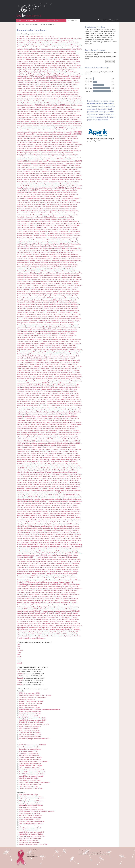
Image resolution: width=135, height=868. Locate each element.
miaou (55, 439)
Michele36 (27, 447)
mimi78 (55, 482)
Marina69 (74, 296)
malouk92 (71, 103)
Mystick (20, 638)
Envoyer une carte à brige (30, 795)
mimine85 (27, 497)
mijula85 (48, 462)
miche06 (54, 443)
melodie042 (58, 414)
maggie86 (38, 74)
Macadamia (54, 45)
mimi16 (54, 474)
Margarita (27, 196)
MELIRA (43, 410)
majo (28, 91)
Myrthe (68, 636)
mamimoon (47, 132)
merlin (19, 426)
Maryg (27, 354)
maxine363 (25, 383)
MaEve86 (48, 64)
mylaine (61, 628)
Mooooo (72, 580)
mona (32, 563)
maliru (41, 99)
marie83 (31, 236)
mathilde (43, 370)
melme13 (36, 414)
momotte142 (77, 561)
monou (51, 576)
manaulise (20, 163)
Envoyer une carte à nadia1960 (35, 832)
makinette (25, 93)
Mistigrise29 (26, 538)
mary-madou (65, 358)
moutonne (31, 601)
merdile (33, 424)
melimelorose (61, 408)
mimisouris (58, 499)
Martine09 (63, 333)
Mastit (74, 364)
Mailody (53, 84)
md (53, 393)
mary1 (32, 346)
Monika (19, 572)
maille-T (42, 84)
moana (50, 549)
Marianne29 (39, 213)
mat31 (31, 366)
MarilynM (28, 296)
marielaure (43, 267)
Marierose (43, 281)
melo (40, 414)
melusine (68, 416)
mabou (47, 45)
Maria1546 (55, 207)
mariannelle (28, 215)
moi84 (42, 553)
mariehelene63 (64, 261)
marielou (38, 271)
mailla (32, 84)
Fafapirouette (22, 762)
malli (66, 99)
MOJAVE (44, 555)
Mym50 (35, 630)
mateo (28, 368)
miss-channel (54, 528)
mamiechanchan (22, 124)
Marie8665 (51, 236)
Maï (61, 82)
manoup (32, 180)
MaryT (58, 362)
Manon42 (59, 171)
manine (19, 169)
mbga (75, 389)
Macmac (43, 49)
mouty (37, 601)
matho (27, 373)
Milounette (75, 470)
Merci (44, 422)
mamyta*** (47, 159)
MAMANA (41, 111)
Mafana (76, 64)
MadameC (72, 51)
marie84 (36, 236)
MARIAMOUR (22, 211)
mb (59, 389)
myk (40, 628)
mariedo (56, 252)
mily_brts (29, 472)
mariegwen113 (48, 259)
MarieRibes (36, 281)
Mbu (26, 391)
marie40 (31, 230)
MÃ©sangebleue (68, 41)
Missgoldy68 (46, 530)
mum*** (33, 609)
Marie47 (60, 230)
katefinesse (21, 799)
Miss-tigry (31, 536)
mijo (34, 462)
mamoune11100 (45, 144)
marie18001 (73, 223)
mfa (67, 435)
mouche (62, 586)
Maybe (43, 387)
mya (25, 626)
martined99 (46, 339)
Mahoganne (48, 82)
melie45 (67, 406)
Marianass (35, 211)
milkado (49, 468)
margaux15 (53, 196)
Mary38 (27, 348)
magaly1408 (41, 72)
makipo (31, 93)
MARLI (40, 321)
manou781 (27, 178)
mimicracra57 (21, 489)
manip (35, 169)
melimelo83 (53, 408)
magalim (63, 70)
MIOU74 (20, 518)
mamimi (27, 132)
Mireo (68, 522)
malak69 (64, 93)
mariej (32, 263)
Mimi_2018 (30, 474)
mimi (76, 472)
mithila (39, 541)
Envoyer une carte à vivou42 (33, 828)
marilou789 (70, 292)
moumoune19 (74, 590)
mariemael (69, 273)
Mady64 (76, 59)
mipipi (40, 518)
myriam (24, 634)
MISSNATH (21, 534)
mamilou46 (64, 130)
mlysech (24, 547)
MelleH (52, 412)
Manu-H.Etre (35, 184)
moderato (20, 551)
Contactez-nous (31, 854)
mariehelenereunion (75, 261)
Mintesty (52, 516)
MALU (50, 105)
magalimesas (70, 70)
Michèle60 (41, 447)
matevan (43, 368)
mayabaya (69, 385)
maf (53, 64)
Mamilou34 (56, 130)
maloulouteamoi (28, 105)
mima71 (50, 472)
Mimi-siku (37, 499)
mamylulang (21, 157)
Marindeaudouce (28, 298)
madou (40, 59)
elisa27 (20, 768)
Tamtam (20, 780)
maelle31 (52, 62)
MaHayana (59, 80)
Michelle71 (63, 449)
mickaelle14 (70, 455)
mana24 (41, 161)
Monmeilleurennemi (23, 576)
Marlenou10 (34, 321)
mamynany (78, 157)
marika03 (75, 288)
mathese (63, 368)
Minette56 (34, 505)
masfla (61, 364)
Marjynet (52, 319)
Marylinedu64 (36, 356)
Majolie (39, 91)
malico (31, 97)
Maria (44, 207)
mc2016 (31, 391)
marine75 (69, 298)
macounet (62, 49)
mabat (71, 43)
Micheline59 (34, 449)
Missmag (61, 532)
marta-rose (66, 329)
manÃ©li (35, 161)
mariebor (20, 244)
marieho (27, 263)
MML (73, 547)
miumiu (75, 541)
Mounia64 (59, 594)
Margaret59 (74, 194)
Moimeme (78, 553)
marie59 (61, 232)
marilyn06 (43, 294)
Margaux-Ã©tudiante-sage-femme (27, 198)
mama (48, 107)
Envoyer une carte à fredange (33, 703)
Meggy (65, 397)
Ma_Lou (47, 39)
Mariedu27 (36, 254)
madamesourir (30, 53)
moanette (55, 549)
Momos (70, 561)
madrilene (66, 59)
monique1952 (68, 572)
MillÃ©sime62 (60, 468)
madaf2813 (27, 51)
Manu (43, 180)
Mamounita (59, 149)
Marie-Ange (58, 240)
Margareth (20, 196)
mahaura (53, 80)
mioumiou (26, 518)
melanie (79, 402)
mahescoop (28, 82)
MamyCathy (60, 153)
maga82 (66, 68)
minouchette (29, 514)
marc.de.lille (73, 190)
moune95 (38, 594)
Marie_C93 (70, 219)
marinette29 (39, 302)
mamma (76, 138)
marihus (71, 286)
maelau (36, 62)
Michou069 (52, 453)
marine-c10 (39, 300)
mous (48, 597)
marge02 (53, 198)
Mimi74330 (43, 482)
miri (23, 524)
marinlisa (74, 302)
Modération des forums (33, 850)
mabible (36, 45)
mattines (79, 375)
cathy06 (20, 764)
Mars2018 (49, 327)
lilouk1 (20, 730)
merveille (20, 429)
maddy (54, 53)
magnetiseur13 (21, 78)
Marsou (19, 329)
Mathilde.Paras (51, 370)
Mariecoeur (62, 250)
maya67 (52, 385)
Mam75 (43, 107)
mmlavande (79, 547)
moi (32, 553)
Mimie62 (62, 489)
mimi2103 (55, 476)
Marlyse (77, 321)
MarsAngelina (62, 327)
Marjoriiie (45, 319)
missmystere (76, 532)
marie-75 (58, 234)
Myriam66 (67, 634)
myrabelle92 (69, 632)
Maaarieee (62, 43)
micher (32, 451)
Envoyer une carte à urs (28, 699)
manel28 (43, 165)
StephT (19, 644)
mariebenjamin (54, 242)
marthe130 (43, 331)
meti (38, 433)
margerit (59, 198)
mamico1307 (48, 120)
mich (61, 441)
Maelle (47, 62)
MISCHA (30, 526)
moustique (66, 599)
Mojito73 (55, 555)
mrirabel (58, 603)
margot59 (46, 200)
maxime (79, 381)
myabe (41, 626)
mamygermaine (54, 155)
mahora (54, 82)
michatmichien (42, 443)
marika (70, 288)
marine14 (57, 298)
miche (49, 443)
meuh (67, 433)
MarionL (52, 308)
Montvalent (21, 580)
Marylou (55, 356)
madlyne (35, 57)
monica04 (25, 570)
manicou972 (62, 167)
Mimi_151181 (21, 474)
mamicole (56, 120)
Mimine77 (76, 495)
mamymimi (29, 157)
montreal (68, 578)
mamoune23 (62, 144)
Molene (19, 557)
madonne (34, 59)
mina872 (65, 503)
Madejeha (20, 55)
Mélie (62, 406)
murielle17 (25, 621)
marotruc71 (42, 325)
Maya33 (41, 385)
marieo (59, 277)
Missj (68, 530)
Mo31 (33, 549)
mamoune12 (54, 144)
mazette (55, 389)
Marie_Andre (62, 219)
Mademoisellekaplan (58, 55)
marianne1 (75, 211)
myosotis (26, 632)
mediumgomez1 (65, 395)
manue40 (26, 182)
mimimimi (35, 495)
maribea (37, 217)
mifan (67, 460)
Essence (20, 749)
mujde (54, 607)
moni (59, 567)
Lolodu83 (20, 651)
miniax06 (75, 505)
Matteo (51, 375)
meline (25, 410)
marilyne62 (76, 294)
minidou (26, 507)
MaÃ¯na (48, 43)
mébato (43, 395)
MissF (40, 530)
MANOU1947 (34, 176)
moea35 (55, 551)
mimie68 (74, 489)
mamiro (56, 136)
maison (43, 86)
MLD (39, 545)
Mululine (27, 609)
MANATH (79, 161)
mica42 (45, 441)
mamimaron (21, 132)
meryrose (51, 429)
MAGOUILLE (53, 78)
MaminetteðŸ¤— (31, 134)
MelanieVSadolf (62, 404)
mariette (76, 283)
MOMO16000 (40, 559)
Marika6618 (33, 290)
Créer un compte (114, 20)
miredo (19, 522)
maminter (35, 136)
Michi (48, 451)
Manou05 (77, 174)
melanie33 (43, 404)
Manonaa (20, 174)
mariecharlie (61, 246)
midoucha (25, 460)
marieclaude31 (35, 250)
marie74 (38, 234)
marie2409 (20, 227)
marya (40, 350)
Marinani (20, 298)
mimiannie (28, 487)
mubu (52, 605)
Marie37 (25, 230)
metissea (55, 433)
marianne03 (68, 211)
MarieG (26, 259)
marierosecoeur (52, 281)
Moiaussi (57, 553)
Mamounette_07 (39, 147)
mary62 (64, 348)
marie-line (26, 269)
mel (27, 399)
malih (35, 97)
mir (55, 518)
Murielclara (45, 619)
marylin (55, 354)
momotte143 (21, 563)
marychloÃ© (31, 352)
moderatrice (27, 551)
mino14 (77, 509)
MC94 (46, 391)
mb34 (62, 389)
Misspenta (43, 534)
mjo (48, 543)
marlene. (20, 321)
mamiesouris (45, 128)
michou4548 (68, 453)
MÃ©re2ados (51, 41)
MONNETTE (34, 576)
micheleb (48, 447)
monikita (32, 572)
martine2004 (29, 335)
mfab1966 (72, 435)
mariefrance (38, 256)
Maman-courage (50, 111)
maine (75, 84)
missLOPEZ (43, 532)
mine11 (23, 505)
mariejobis (28, 265)
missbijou (27, 528)
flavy (19, 751)
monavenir (49, 565)
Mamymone (45, 157)
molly (40, 557)
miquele (45, 518)
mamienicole (37, 128)
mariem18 (62, 273)
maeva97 (42, 64)
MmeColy (59, 547)
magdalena (56, 72)
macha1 (70, 47)
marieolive (20, 279)
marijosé (48, 288)
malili (72, 97)
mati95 (45, 373)
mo (30, 549)
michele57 (34, 447)
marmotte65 (40, 323)
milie (73, 466)
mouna (66, 592)
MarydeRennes (49, 352)
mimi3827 (44, 478)
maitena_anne (21, 88)
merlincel (25, 426)
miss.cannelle (71, 526)
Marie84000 (43, 236)
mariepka (65, 279)
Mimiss (64, 499)
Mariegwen (39, 259)
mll (53, 545)
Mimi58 (25, 480)
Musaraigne (41, 623)
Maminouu (29, 136)
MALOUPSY (38, 105)
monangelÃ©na (33, 565)
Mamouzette (43, 151)
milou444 (51, 470)
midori (78, 458)
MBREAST (21, 391)
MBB (66, 389)
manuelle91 (27, 184)
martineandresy (22, 339)
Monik (64, 570)
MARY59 (52, 348)
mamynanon (70, 157)
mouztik (48, 601)
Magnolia (36, 78)
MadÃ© (79, 49)
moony (67, 580)
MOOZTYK (26, 582)
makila (19, 93)
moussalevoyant (22, 599)
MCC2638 (60, 391)
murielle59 (39, 621)
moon (38, 580)
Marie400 (37, 230)
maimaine (59, 84)
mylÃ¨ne (49, 628)
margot (19, 200)
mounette (44, 594)
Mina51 (59, 503)
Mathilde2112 (68, 370)
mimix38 (20, 501)
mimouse (20, 503)
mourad (29, 597)
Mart (38, 329)
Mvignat (71, 623)
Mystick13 (26, 638)
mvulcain (77, 623)
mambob (79, 115)
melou (45, 416)
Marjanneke (21, 317)
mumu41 (52, 611)
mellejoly (58, 412)
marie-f (24, 256)
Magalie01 (41, 70)
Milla (53, 468)
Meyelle (23, 435)
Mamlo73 (57, 138)
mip (31, 518)
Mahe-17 (75, 80)
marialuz (61, 209)
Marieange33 (67, 240)
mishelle (50, 526)
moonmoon (55, 580)
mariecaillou (77, 244)
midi (65, 458)
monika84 (25, 572)
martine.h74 (47, 333)
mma (28, 547)
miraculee (58, 520)
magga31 (27, 74)
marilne (59, 290)
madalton (40, 51)
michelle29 (56, 449)
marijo (37, 288)
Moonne (62, 580)
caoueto (20, 732)
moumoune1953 (22, 592)
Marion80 (53, 306)
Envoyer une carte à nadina (32, 820)
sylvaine (20, 757)
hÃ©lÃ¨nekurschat (24, 811)
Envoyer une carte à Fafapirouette (37, 762)
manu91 (62, 180)
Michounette (21, 455)
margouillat (56, 203)
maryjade (38, 354)
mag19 (50, 66)
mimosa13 (57, 501)
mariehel (33, 261)
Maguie (26, 80)
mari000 (31, 207)
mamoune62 (78, 144)
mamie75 (47, 122)
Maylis (77, 387)
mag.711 (33, 66)
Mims (25, 503)
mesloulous (45, 431)
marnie (28, 325)
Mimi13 (49, 474)
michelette (20, 449)
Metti (59, 433)
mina (29, 503)
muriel (75, 617)
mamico (41, 120)
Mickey (19, 458)
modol (39, 551)
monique (52, 572)
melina (68, 408)
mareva (62, 194)
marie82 (25, 236)
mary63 (69, 348)
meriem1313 (66, 424)
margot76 (58, 200)
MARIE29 (40, 227)
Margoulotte (64, 203)
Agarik (91, 141)
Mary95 (35, 350)
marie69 (25, 234)
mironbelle (45, 524)
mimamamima (57, 472)
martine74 (27, 337)
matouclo (77, 373)
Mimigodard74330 (49, 491)
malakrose (70, 93)
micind (49, 455)
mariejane (37, 263)
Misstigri (25, 536)
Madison (20, 57)
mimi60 (36, 480)
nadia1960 (21, 832)
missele (35, 530)
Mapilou (26, 188)
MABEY (31, 45)
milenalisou (33, 466)
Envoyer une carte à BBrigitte (34, 801)
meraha (27, 422)
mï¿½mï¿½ (26, 439)
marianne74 (21, 215)
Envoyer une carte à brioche (32, 803)
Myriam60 (60, 634)
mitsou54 (63, 541)
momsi (27, 563)
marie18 (66, 223)
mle (42, 545)
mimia (78, 485)
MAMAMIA (57, 109)
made (68, 53)
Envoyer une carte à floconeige (35, 722)
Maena (78, 62)
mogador (20, 553)
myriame (43, 636)
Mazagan (43, 389)
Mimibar (35, 487)
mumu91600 (21, 615)
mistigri (19, 538)
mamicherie (27, 120)
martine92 (70, 337)
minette (28, 505)
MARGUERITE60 (47, 205)
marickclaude (62, 217)
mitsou (52, 541)
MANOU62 (72, 176)
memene (51, 418)
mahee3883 (21, 82)
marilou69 (63, 292)
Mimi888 (30, 485)
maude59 (68, 377)
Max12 (50, 381)
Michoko (34, 453)
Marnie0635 (34, 325)
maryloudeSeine (43, 358)
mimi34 (25, 478)
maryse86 (70, 360)
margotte (73, 200)
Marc (67, 190)
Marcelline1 (66, 192)
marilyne (69, 294)
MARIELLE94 (56, 269)
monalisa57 (68, 563)
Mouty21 (42, 601)
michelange (47, 445)
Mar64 (32, 190)
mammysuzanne (39, 140)
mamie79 (54, 122)
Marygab (32, 354)
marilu (24, 294)
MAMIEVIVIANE (62, 128)
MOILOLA (71, 553)
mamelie (44, 118)
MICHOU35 (60, 453)
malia (71, 95)
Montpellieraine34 (49, 578)
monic (77, 567)
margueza (20, 207)
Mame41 (31, 118)
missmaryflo (68, 532)
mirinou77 (33, 524)
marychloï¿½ (40, 352)
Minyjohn (63, 516)
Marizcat (65, 315)
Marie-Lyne (34, 273)
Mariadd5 (36, 209)
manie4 (73, 167)
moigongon (64, 553)
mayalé (24, 387)
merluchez (54, 426)
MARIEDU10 (21, 254)
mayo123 (25, 389)
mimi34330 (31, 478)
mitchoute (33, 541)
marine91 (26, 300)
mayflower (62, 387)
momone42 (64, 561)
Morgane (61, 582)
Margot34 (39, 200)
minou (51, 511)
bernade (20, 838)
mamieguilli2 (21, 126)
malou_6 (73, 101)
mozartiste (73, 601)
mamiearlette (61, 122)
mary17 (42, 346)
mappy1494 (52, 188)
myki (44, 628)
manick (28, 167)
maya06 (68, 383)
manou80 (34, 178)
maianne (77, 82)
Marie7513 (64, 234)
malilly (26, 99)
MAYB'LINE (50, 387)
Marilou (74, 290)
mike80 (33, 464)
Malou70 (53, 103)
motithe (19, 586)
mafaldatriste (69, 64)
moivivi (38, 555)
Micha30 (28, 443)
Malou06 (20, 103)
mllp (81, 545)
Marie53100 (38, 232)
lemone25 (21, 776)
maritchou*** (55, 312)
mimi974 (73, 485)
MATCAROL (72, 366)
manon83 (78, 171)
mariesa (70, 281)
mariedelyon (36, 252)
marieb (19, 242)
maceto (60, 47)
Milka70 (43, 468)
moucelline (44, 586)
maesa (19, 64)
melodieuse (27, 416)
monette (37, 567)
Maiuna (49, 88)
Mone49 (31, 567)
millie (80, 468)
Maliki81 (62, 97)
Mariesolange (21, 283)
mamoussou (29, 151)
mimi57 (19, 480)
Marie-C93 (59, 244)
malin (30, 99)
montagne (57, 576)
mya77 (36, 626)
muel (72, 605)
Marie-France (46, 256)
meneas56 (42, 420)
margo (71, 198)
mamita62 (67, 136)
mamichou (35, 120)
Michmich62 (26, 453)
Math (47, 368)
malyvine (28, 107)
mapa (35, 186)
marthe (37, 331)
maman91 (33, 111)
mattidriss (63, 375)
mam (33, 107)
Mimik (30, 493)
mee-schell (25, 397)
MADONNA (27, 59)
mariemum (71, 275)
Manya (72, 184)
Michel (35, 445)
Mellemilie (70, 412)
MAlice (19, 97)
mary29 (65, 346)
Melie (58, 406)
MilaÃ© (75, 464)
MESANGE (66, 429)
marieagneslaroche (23, 240)
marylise (44, 356)
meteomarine (32, 433)
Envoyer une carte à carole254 (34, 824)
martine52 (73, 335)
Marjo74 (58, 317)
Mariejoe (35, 265)
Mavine (78, 379)
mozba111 (20, 603)
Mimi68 (19, 482)
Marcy (32, 194)
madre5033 (52, 59)
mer (73, 420)
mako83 (40, 93)
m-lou (19, 547)
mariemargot (21, 275)
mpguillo (40, 603)
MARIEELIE (58, 254)
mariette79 (27, 286)
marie (38, 219)
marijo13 (42, 288)
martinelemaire (76, 339)
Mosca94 (59, 584)
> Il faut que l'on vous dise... (48, 24)
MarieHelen (39, 261)
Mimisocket (44, 499)
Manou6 (65, 176)
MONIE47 (58, 570)
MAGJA (31, 76)
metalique (24, 433)
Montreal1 (74, 578)
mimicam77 (48, 487)
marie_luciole (39, 221)
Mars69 (55, 327)
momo (28, 559)
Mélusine (74, 416)
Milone (35, 470)
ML (65, 543)
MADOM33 (76, 57)
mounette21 (51, 594)
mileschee (51, 466)
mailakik (27, 84)
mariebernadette (63, 242)
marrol (29, 327)
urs (19, 699)
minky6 (60, 509)
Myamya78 (52, 626)
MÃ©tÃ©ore (21, 43)
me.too (29, 395)
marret (19, 327)
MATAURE (57, 366)
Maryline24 (67, 354)
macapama (61, 45)
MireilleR (57, 522)
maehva (26, 62)
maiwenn (62, 88)
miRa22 (78, 518)
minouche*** (77, 511)
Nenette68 (21, 701)
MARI (25, 207)
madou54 (45, 59)
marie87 (57, 236)
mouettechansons (43, 588)
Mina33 (44, 503)
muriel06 (20, 619)
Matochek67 (64, 373)
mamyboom (53, 153)
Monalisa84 (76, 563)
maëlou (69, 62)
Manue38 (20, 182)
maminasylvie (61, 132)
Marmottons (64, 323)
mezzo (46, 435)
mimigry (57, 491)
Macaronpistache (30, 47)
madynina (20, 62)
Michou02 (45, 453)
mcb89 (50, 391)
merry (77, 426)
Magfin (74, 72)
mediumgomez (56, 395)
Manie (68, 167)
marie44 (54, 230)
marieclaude (73, 248)
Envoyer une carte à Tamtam (33, 780)
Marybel (66, 350)
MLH (46, 545)
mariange (49, 211)
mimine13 (62, 495)
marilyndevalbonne (60, 294)
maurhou (51, 379)
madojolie (69, 57)
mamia (78, 118)
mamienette (29, 128)
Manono (66, 174)
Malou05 (79, 101)
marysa (51, 360)
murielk (59, 619)
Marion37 (33, 306)
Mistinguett (34, 538)
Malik (39, 97)
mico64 (40, 458)
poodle (20, 708)
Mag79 (42, 68)
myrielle (63, 636)
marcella (53, 192)
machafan (20, 49)
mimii (25, 493)
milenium (45, 466)
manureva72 (65, 184)
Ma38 (28, 43)
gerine (20, 842)
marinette (65, 300)
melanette (68, 402)
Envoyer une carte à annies (31, 753)
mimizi (25, 501)
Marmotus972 (21, 325)
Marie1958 (42, 225)
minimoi (69, 507)
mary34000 (20, 348)
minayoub (77, 503)
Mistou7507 (54, 538)
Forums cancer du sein (53, 20)
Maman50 (20, 111)
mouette (28, 588)
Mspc (26, 605)
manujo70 (42, 184)
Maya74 (57, 385)
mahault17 (46, 80)
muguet (29, 607)
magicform (79, 74)
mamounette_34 (50, 147)
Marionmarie (67, 308)
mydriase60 (25, 628)
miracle (46, 520)
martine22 (37, 335)
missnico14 (29, 534)
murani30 (44, 617)
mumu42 (58, 611)
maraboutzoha (49, 190)
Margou (49, 203)
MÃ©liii (79, 39)
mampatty (50, 151)
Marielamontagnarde (33, 267)
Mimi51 (68, 478)
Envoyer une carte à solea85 (32, 726)
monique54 (20, 574)
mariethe (64, 283)
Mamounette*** (29, 147)
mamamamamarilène (23, 109)
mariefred (20, 259)
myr (52, 632)
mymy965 (77, 630)
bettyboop (21, 797)
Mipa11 (35, 518)
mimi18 (72, 474)
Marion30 (20, 306)
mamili (38, 130)
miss (64, 526)
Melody (34, 416)
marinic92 (67, 302)
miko (45, 464)
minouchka (46, 514)
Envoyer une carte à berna (31, 830)
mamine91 (69, 132)
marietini (70, 283)
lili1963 (20, 714)
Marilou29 (20, 292)
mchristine (33, 393)
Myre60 (75, 632)
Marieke (76, 265)
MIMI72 (36, 482)
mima (38, 472)
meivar (23, 399)
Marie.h (48, 219)
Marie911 (70, 236)
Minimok (76, 507)
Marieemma (74, 254)
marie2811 (33, 227)
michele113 (65, 445)
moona (43, 580)
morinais (36, 584)
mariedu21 (29, 254)
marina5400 (61, 296)
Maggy (56, 74)
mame (26, 118)
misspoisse (65, 534)
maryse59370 (63, 360)
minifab (38, 507)
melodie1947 (66, 414)
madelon (39, 55)
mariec (47, 244)
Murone (26, 623)
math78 (52, 368)
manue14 (73, 180)
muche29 (62, 605)
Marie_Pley (48, 221)
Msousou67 (21, 605)
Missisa (63, 530)
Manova (38, 180)
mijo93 (43, 462)
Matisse (54, 373)
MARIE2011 (61, 225)
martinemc (28, 341)
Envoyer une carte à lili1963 (33, 714)
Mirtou (72, 524)
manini (24, 169)
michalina (34, 443)
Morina (30, 584)
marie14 (39, 223)
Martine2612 (44, 335)
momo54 (54, 559)
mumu (75, 609)
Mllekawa (58, 545)
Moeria (75, 551)
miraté (75, 520)
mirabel (19, 520)
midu (30, 460)
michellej (20, 451)
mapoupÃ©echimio (42, 188)
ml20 (68, 543)
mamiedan (71, 124)
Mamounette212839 (73, 147)
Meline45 (30, 410)
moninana (38, 572)
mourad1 (34, 597)
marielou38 (52, 271)
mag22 (55, 66)
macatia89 (45, 47)
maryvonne (20, 364)
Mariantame (36, 215)
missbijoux (34, 528)
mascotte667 (54, 364)
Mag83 (52, 68)
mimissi (70, 499)
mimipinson (52, 497)
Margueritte (73, 205)
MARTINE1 (70, 333)
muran (39, 617)
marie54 (44, 232)
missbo (40, 528)
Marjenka (28, 317)
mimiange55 (21, 487)
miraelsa (64, 520)
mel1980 (51, 399)
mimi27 (68, 476)
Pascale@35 (22, 718)
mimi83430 (72, 482)
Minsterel (27, 516)
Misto (48, 538)
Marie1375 (33, 223)
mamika (19, 130)
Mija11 (25, 462)
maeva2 (36, 64)
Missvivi (58, 536)
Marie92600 (77, 236)
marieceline (39, 246)
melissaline (20, 412)
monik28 (70, 570)
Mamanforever (21, 113)
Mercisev (79, 422)
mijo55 (38, 462)
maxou (31, 383)
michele (53, 445)
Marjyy (57, 319)
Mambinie (72, 115)
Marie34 (75, 227)
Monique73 (43, 574)
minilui (58, 507)
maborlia (42, 45)
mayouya (37, 389)
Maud (34, 377)
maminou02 (60, 134)
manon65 (71, 171)
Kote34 (19, 657)
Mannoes (58, 169)
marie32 (57, 227)
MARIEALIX (50, 240)
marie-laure (50, 267)
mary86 (25, 350)
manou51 (59, 176)
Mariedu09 (70, 252)
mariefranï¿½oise (76, 256)
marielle (39, 269)
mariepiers (58, 279)
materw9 (37, 368)
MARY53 (45, 348)
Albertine (21, 805)
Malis (45, 99)
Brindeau (20, 685)
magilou (26, 76)
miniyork (48, 509)
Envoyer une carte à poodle (32, 708)
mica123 (40, 441)
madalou (34, 51)
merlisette (41, 426)
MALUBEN (62, 105)
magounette (61, 78)
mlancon (25, 545)
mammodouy (29, 140)
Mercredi (20, 424)
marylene (44, 354)
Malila (67, 97)
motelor (73, 584)
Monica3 (38, 570)
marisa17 (20, 312)
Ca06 (20, 786)
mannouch (65, 169)
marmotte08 (32, 323)
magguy (44, 74)
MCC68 (66, 391)
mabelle (25, 45)
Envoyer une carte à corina (31, 747)
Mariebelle (45, 242)
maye (56, 387)
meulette (72, 433)
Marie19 (79, 223)
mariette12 (20, 286)
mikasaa (28, 464)
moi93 (47, 553)
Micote (45, 458)
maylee (72, 387)
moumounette (49, 592)
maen (73, 62)
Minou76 (56, 511)
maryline (61, 354)
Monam (26, 565)
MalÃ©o (46, 93)
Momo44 (48, 559)
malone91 (57, 101)
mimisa (19, 499)
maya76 (63, 385)
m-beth (71, 389)
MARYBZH (73, 350)
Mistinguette (42, 538)
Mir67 (65, 518)
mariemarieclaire (38, 275)
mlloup (76, 545)
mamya (25, 153)
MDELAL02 (70, 393)
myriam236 (53, 634)
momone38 (56, 561)
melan (54, 402)
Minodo (19, 511)
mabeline (76, 43)
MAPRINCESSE (61, 188)
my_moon (20, 626)
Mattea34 (45, 375)
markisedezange (65, 319)
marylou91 (35, 358)
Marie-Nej (38, 277)
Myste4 (79, 636)
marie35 (20, 230)
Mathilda (37, 370)
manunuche (50, 184)
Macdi (55, 47)
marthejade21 (57, 331)
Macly (38, 49)
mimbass (65, 472)
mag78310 (36, 68)
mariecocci (54, 250)
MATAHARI (44, 366)
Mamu (71, 151)
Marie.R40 (54, 219)
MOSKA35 (66, 584)
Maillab (37, 84)
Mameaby (38, 118)
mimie (57, 489)
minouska (77, 514)
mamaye (59, 115)
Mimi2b (73, 476)
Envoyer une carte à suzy (30, 706)
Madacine (20, 51)
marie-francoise (66, 256)
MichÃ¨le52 (76, 441)
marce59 (25, 192)
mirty (77, 524)
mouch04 (51, 586)
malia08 (76, 95)
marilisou (53, 290)
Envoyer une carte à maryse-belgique (40, 695)
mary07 (27, 346)
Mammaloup (21, 140)
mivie (79, 541)
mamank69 (30, 113)
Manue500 (33, 182)
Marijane (27, 288)
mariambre (73, 209)
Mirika (27, 524)
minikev (53, 507)
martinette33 (63, 341)
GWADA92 (21, 745)
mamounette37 (41, 149)
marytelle (64, 362)
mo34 (37, 549)
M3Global (35, 39)
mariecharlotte (70, 246)
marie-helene (55, 261)
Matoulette (20, 375)
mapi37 (68, 186)
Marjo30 (45, 317)
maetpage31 (25, 64)
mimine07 (47, 495)
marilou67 (56, 292)
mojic (49, 555)
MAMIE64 (40, 122)
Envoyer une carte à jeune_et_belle (39, 724)
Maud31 (57, 377)
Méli (44, 406)
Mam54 (38, 107)
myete (36, 628)
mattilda (73, 375)
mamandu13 (68, 111)
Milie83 (25, 468)
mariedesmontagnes (47, 252)
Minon (29, 511)
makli (35, 93)
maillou (48, 84)
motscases (33, 586)
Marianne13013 (30, 213)
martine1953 (21, 335)
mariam (67, 209)
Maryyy (27, 364)
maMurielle (77, 151)
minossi (46, 511)
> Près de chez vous (32, 24)
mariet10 (44, 283)
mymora (53, 630)
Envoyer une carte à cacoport (33, 766)
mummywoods (54, 609)
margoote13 (77, 198)
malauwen (26, 95)
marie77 (77, 234)
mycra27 (79, 626)
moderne (34, 551)
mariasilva (75, 215)
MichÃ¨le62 (21, 443)
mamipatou (42, 136)
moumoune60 (40, 592)
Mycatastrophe (71, 626)
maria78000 (68, 207)
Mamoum (69, 142)
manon (33, 171)
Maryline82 (28, 356)
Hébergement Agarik (32, 856)
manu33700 (56, 180)
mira (69, 518)
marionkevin (45, 308)
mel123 (34, 399)
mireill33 (25, 522)
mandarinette (43, 163)
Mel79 (24, 402)
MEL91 (33, 402)
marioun (43, 310)
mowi (53, 601)
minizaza (54, 509)
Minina (35, 509)
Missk (77, 530)
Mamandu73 (76, 111)
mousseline (41, 599)
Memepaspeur (58, 418)
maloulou (20, 105)
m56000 (42, 39)
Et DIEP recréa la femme (85, 852)
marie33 (62, 227)
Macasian (38, 47)
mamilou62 (71, 130)
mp (25, 603)
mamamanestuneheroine (37, 109)
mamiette (53, 128)
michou (39, 453)
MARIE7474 (45, 234)
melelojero (20, 406)
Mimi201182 (42, 476)
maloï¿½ (37, 101)
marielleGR (64, 269)
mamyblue (45, 153)
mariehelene (47, 261)
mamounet (20, 147)
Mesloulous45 (53, 431)
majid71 (20, 91)
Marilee (47, 290)
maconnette (55, 49)
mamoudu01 (48, 142)
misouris (60, 526)
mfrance (46, 437)
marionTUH (28, 310)
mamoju (51, 140)
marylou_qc (69, 356)
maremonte (51, 194)
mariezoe (60, 286)
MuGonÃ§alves (22, 607)
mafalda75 (62, 64)
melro (63, 416)
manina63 (79, 167)
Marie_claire (31, 221)
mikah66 (74, 462)
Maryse (56, 360)
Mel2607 (74, 399)
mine (19, 505)
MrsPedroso (65, 603)
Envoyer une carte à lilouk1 (32, 730)
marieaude (74, 240)
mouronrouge (42, 597)
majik (24, 91)
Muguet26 (35, 607)
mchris (27, 393)
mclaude (45, 393)
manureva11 (57, 184)
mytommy (33, 638)
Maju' (51, 91)
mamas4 (33, 115)
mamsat (56, 151)
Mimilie (62, 493)
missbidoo (20, 528)
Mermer (60, 426)
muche (57, 605)
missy (67, 536)
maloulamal (78, 103)
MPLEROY (47, 603)
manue (67, 180)
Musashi (48, 623)
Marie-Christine (43, 248)
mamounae (20, 144)
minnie (65, 509)
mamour (75, 149)
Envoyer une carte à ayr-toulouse (37, 697)
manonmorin (53, 174)
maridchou (70, 217)
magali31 (20, 70)
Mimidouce (38, 489)
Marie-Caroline (30, 246)
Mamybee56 (38, 153)
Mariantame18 (45, 215)
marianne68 (71, 213)
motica (78, 584)
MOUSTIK (59, 599)
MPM (53, 603)
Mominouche (21, 559)
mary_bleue (21, 346)
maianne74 (20, 84)
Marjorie (30, 319)
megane (51, 397)
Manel (30, 165)
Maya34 (46, 385)
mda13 (56, 393)
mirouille (61, 524)
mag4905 (20, 68)
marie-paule (28, 279)
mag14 (39, 66)
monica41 (44, 570)
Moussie (53, 599)
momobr (29, 561)
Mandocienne (52, 163)
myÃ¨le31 (30, 626)
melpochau (57, 416)
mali (67, 95)
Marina (47, 296)
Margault (33, 196)
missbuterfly (46, 528)
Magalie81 (48, 70)
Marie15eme (52, 223)
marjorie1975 (38, 319)
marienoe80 (53, 277)
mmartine (53, 547)
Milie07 (77, 466)
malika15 (49, 97)
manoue (78, 178)
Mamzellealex (68, 159)
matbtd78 (64, 366)
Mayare (34, 387)
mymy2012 (70, 630)
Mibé (24, 441)
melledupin (46, 412)
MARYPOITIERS (37, 360)
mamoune (37, 144)
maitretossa (39, 88)
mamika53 (26, 130)
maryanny (59, 350)
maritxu (39, 315)
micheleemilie (71, 447)
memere (66, 418)
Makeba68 (61, 91)
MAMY (19, 153)
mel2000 (57, 399)
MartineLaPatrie (66, 339)
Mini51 (63, 505)
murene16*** (69, 617)
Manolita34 (27, 171)
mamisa (61, 136)
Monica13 (32, 570)
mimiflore (39, 491)
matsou (36, 375)
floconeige (21, 722)
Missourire (36, 534)
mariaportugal (67, 215)
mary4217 (33, 348)
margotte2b (28, 203)
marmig (19, 323)
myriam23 (46, 634)
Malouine (65, 103)
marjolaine (75, 317)
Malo (80, 99)
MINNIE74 (71, 509)
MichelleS (26, 451)
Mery (25, 429)
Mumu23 (46, 611)
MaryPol (45, 360)
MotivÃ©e (26, 586)
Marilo (63, 290)
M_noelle (29, 39)
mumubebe (47, 615)
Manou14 (26, 176)
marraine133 (70, 325)
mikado (62, 462)
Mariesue (38, 283)
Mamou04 (63, 140)
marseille (70, 327)
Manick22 (41, 167)
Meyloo (35, 435)
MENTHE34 (62, 420)
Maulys (32, 379)
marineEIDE (53, 300)
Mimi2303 (62, 476)
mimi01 (36, 474)
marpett (57, 325)
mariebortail (27, 244)
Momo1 (32, 559)
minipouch (41, 509)
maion (38, 86)
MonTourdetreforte (37, 578)
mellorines (20, 414)
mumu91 (75, 613)
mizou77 (28, 543)
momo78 (78, 559)
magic (73, 74)
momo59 (60, 559)
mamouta (36, 151)
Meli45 (49, 406)
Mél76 (19, 402)
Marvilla (36, 344)
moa (41, 549)
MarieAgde (75, 238)
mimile (57, 493)
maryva (70, 362)
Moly (55, 557)
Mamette (61, 118)
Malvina (79, 105)
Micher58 (38, 451)
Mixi (19, 543)
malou (67, 101)
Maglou (59, 76)
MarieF (19, 256)
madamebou (56, 51)
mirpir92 (67, 524)
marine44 (63, 298)
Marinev (61, 302)
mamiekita (36, 126)
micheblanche (28, 445)
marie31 (51, 227)
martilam (65, 331)
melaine (49, 402)
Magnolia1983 (43, 78)
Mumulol (62, 615)
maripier (57, 310)
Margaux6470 (68, 196)
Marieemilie (67, 254)
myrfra (19, 634)
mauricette (57, 379)
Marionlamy (59, 308)
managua (58, 161)
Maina (71, 84)
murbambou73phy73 (54, 617)
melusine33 (21, 418)
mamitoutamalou (42, 138)
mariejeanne (45, 263)
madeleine (27, 55)
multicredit (20, 609)
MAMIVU (51, 138)
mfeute (41, 437)
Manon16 (45, 171)
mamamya (73, 109)
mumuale (40, 615)
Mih (79, 460)
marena (57, 194)
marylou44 (20, 358)
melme (30, 414)
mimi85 (79, 482)
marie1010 (20, 223)
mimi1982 (27, 476)
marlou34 (65, 321)
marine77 (76, 298)
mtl (36, 605)
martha (25, 331)
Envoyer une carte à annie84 (33, 784)
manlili (47, 169)
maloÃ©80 (26, 101)
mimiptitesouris (71, 497)
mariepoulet (72, 279)
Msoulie (75, 603)
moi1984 (37, 553)
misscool (77, 528)
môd (69, 549)
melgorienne (34, 406)
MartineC (39, 339)
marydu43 (64, 352)
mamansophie (56, 113)
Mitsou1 (57, 541)
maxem (68, 381)
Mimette (71, 472)
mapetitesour (52, 186)
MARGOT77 (66, 200)
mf (49, 435)
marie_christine (22, 221)
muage (48, 605)
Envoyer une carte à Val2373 (33, 735)
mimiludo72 (21, 495)
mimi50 (55, 478)
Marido (33, 219)
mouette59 (34, 588)
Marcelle (59, 192)
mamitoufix (33, 138)
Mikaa (57, 462)
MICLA (29, 458)
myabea (46, 626)
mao (76, 184)
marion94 (60, 306)
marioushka (50, 310)
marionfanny (37, 308)
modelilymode (76, 549)
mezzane (40, 435)
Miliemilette (31, 468)
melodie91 (20, 416)
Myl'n (77, 628)
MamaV (53, 115)
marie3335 (69, 227)
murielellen (53, 619)
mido (74, 458)
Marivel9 (45, 315)
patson (19, 659)
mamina (54, 132)
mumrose (62, 609)
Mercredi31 (27, 424)
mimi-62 (41, 480)
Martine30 (66, 335)
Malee (58, 95)
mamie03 (67, 120)
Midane (61, 458)
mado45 (51, 57)
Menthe (55, 420)
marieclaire (57, 248)
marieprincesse (22, 281)
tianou (20, 755)
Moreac (45, 582)
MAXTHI (45, 383)
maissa (47, 86)
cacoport (21, 766)
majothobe (46, 91)
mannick (52, 169)
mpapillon (34, 603)
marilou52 (49, 292)
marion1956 (63, 304)
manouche (48, 178)
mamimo (40, 132)
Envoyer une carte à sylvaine (33, 757)
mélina (78, 408)
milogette (29, 470)
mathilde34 (76, 370)
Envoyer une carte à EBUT (31, 840)
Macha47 (76, 47)
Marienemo (45, 277)
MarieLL (33, 269)
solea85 (20, 726)
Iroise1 (19, 655)
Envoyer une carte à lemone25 (34, 776)
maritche (47, 312)
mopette (33, 582)
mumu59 (26, 613)
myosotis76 (40, 632)
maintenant (32, 86)
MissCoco (71, 528)
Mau (24, 377)
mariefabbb (30, 256)
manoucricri (63, 178)
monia (63, 567)
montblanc (72, 576)
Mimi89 (36, 485)
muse (53, 623)
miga (76, 460)
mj (32, 543)
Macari (73, 45)
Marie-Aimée (33, 240)
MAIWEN (55, 88)
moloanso (45, 557)
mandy (19, 165)
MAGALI (78, 68)
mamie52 (28, 122)
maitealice (70, 86)
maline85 (36, 99)
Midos (19, 460)
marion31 (26, 306)
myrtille (74, 636)
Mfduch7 (35, 437)
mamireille (50, 136)
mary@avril (78, 344)
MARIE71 (31, 234)
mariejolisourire (43, 265)
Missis (58, 530)
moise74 (33, 555)
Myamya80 (59, 626)
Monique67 (28, 574)
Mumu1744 (39, 611)
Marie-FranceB (56, 256)
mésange (73, 429)
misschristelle (63, 528)
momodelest (36, 561)
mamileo (32, 130)
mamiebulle (69, 122)
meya (19, 435)
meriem (59, 424)
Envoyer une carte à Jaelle (31, 728)
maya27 (35, 385)
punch (19, 682)
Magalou (29, 72)
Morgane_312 (69, 582)
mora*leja (39, 582)
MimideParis (30, 489)
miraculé (52, 520)
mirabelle (25, 520)
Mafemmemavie (22, 66)
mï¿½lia (61, 437)
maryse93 (77, 360)
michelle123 (48, 449)
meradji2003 (21, 422)
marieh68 (56, 259)
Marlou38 (71, 321)
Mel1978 (45, 399)
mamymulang (62, 157)
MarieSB (76, 281)
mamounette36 (32, 149)
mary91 (30, 350)
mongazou (48, 567)
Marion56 (47, 306)
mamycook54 (69, 153)
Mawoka (41, 381)
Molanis (70, 555)
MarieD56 (20, 252)
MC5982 (36, 391)
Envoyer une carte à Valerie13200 (37, 844)
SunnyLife (20, 678)
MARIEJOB (21, 265)
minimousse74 (21, 509)
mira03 (73, 518)
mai (58, 82)
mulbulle (71, 607)
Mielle (42, 460)
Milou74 (57, 470)
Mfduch (30, 437)
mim (34, 472)
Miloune (68, 470)
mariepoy (79, 279)
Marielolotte (21, 271)
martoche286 (21, 344)
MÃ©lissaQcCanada (23, 41)
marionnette (21, 310)
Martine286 (52, 335)
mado (40, 57)
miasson (20, 441)
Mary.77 (71, 344)
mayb (39, 387)
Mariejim (52, 263)
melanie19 (27, 404)
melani (74, 402)
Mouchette (75, 586)
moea (50, 551)
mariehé (27, 261)
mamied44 (64, 124)
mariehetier (20, 263)
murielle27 (32, 621)
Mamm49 (70, 138)
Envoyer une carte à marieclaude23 (39, 739)
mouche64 (68, 586)
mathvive (39, 373)
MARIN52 (41, 296)
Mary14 (37, 346)
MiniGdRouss (46, 507)
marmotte (25, 323)
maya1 (73, 383)
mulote (76, 607)
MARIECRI (78, 250)
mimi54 (78, 478)
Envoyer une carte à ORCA (32, 693)
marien (77, 275)
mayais (19, 387)
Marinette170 (21, 302)
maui (28, 379)
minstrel (33, 516)
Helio (19, 646)
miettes (63, 460)
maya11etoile (21, 385)
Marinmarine (21, 304)
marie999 (53, 238)
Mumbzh (46, 609)
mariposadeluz (70, 310)
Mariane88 (42, 211)
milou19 (45, 470)
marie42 (49, 230)
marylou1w (77, 356)
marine (36, 298)
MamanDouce (59, 111)
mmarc (47, 547)
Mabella (20, 45)
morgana (55, 582)
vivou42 (20, 828)
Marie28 (27, 227)
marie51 (25, 232)
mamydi (30, 155)
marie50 (20, 232)
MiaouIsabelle (69, 439)
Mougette (79, 588)
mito (43, 541)
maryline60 (20, 356)
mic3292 (34, 441)
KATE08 (21, 815)
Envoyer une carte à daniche (33, 759)
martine (26, 333)
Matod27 (71, 373)
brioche (20, 803)
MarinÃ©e (53, 296)
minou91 (62, 511)
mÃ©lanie (60, 39)
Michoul (75, 453)
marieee (51, 254)
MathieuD (26, 370)
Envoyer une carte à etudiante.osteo (39, 782)
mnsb (26, 549)
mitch (79, 538)
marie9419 (26, 238)
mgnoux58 (52, 437)
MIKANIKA (21, 464)
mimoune (71, 501)
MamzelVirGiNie (22, 161)
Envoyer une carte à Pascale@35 (36, 718)
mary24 (60, 346)
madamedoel (21, 53)
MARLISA (47, 321)
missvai (52, 536)
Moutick (20, 601)
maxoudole (38, 383)
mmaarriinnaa (35, 547)
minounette (70, 514)
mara (42, 190)
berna (20, 830)
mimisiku (30, 499)
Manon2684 (52, 171)
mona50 (36, 563)
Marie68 (20, 234)
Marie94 (20, 238)
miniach (69, 505)
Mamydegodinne (22, 155)
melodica (45, 414)
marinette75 (54, 302)
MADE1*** (74, 53)
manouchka (55, 178)
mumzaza (77, 615)
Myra (56, 632)
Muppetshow (32, 617)
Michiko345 (63, 451)
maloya (45, 105)
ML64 (76, 543)
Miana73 (50, 439)
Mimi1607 (60, 474)
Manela (54, 165)
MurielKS (65, 619)
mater (32, 368)
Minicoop (20, 507)
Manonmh (46, 174)
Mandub (78, 163)
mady (71, 59)
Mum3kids (40, 609)
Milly (24, 470)
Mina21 (39, 503)
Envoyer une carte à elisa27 (32, 768)
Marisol (26, 312)
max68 (55, 381)
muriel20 (26, 619)
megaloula (40, 397)
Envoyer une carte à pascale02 (34, 809)
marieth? (50, 283)
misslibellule (34, 532)
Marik (60, 288)
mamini (39, 134)
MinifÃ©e (32, 507)
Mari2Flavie (37, 207)
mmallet (42, 547)
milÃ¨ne (54, 464)
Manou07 (20, 176)
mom (59, 557)
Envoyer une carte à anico (30, 778)
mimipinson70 (61, 497)
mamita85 (74, 136)
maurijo (68, 379)
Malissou (56, 99)
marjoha (68, 317)
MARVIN (43, 344)
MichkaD (75, 451)
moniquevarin (73, 574)
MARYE (70, 352)
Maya (63, 383)
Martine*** (32, 333)
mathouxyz (33, 373)
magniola (29, 78)
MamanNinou (38, 113)
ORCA (20, 693)
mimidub (52, 489)
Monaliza (20, 565)
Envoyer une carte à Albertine (34, 805)
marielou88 (68, 271)
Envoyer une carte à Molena (32, 737)
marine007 (42, 298)
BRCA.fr (81, 854)
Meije (77, 397)
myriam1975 (38, 634)
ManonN (60, 174)
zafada (19, 661)
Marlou (59, 321)
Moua (38, 586)
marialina (55, 209)
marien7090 (21, 277)
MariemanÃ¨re (77, 273)
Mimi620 (47, 480)
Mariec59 (53, 244)
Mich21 (65, 441)
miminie (46, 497)
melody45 (40, 416)
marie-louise (76, 271)
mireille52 (44, 522)
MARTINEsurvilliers (45, 341)
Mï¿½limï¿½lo (68, 437)
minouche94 (21, 514)
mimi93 (61, 485)
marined (46, 300)
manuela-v (61, 182)
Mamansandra (47, 113)
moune (26, 594)
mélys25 (33, 418)
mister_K (77, 536)
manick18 (34, 167)
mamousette (21, 151)
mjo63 (52, 543)
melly (26, 414)
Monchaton (56, 565)
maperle (45, 186)
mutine (62, 623)
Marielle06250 (46, 269)
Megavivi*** (58, 397)
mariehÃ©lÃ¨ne (71, 259)
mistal (72, 536)
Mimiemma (27, 491)
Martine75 (34, 337)
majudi (56, 91)
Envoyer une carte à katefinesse (35, 799)
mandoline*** (61, 163)
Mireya (78, 522)
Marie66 (78, 232)
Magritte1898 (76, 78)
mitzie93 (69, 541)
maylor (19, 389)
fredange (21, 703)
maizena (68, 88)
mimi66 (72, 480)
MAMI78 (73, 118)
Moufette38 (72, 588)
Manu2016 (48, 180)
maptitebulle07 (71, 188)
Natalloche (21, 822)
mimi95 (67, 485)
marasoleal (57, 190)
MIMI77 (49, 482)
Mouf (60, 588)
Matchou (79, 366)
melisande (50, 410)
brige (19, 795)
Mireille (31, 522)
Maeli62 (42, 62)
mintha (58, 516)
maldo (40, 95)
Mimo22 (37, 501)
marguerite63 (57, 205)
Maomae (30, 186)
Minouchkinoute (55, 514)
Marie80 (20, 236)
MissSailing (77, 534)
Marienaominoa (30, 277)
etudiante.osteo (22, 782)
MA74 (32, 43)
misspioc (59, 534)
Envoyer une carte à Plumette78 (36, 772)
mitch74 (20, 541)
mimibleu (41, 487)
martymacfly (29, 344)
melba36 (70, 404)
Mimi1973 (20, 476)
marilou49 (35, 292)
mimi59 (30, 480)
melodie (51, 414)
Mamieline (43, 126)
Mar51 (27, 190)
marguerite (20, 205)
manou (71, 174)
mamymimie (37, 157)
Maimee (66, 84)
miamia (44, 439)
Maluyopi (69, 105)
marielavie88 (67, 267)
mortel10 (46, 584)
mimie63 (68, 489)
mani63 (23, 167)
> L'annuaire (20, 24)
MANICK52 (48, 167)
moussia (47, 599)
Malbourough (33, 95)
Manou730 (20, 178)
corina (20, 747)
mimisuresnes (77, 499)
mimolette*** (44, 501)
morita (41, 584)
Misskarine (27, 532)
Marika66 (26, 290)
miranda (70, 520)
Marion (56, 304)
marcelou (73, 192)
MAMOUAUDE (22, 142)
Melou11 (51, 416)
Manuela (46, 182)
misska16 (20, 532)
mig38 (72, 460)
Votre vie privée (31, 852)
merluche (47, 426)
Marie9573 (46, 238)
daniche (20, 759)
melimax (25, 408)
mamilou (49, 130)
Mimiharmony (70, 491)
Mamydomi (37, 155)
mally (69, 99)
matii (49, 373)
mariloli (69, 290)
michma (19, 453)
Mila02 (59, 464)
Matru (31, 375)
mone (27, 567)
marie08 (60, 221)
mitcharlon (26, 541)
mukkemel (60, 607)
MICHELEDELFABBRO (59, 447)
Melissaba (78, 410)
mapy (19, 190)
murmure (20, 623)
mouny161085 (21, 597)
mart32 (43, 329)
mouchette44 (21, 588)
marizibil (71, 315)
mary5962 (58, 348)
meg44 (35, 397)
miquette (51, 518)
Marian (29, 211)
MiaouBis (61, 439)
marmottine (56, 323)
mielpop (47, 460)
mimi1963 (78, 474)
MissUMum (45, 536)
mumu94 (28, 615)
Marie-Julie (63, 265)
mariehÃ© (62, 259)
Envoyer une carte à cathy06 (33, 764)
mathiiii (32, 370)
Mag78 (30, 68)
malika (44, 97)
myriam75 (74, 634)
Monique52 (76, 572)
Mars (44, 327)
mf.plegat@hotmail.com (58, 435)
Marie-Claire (65, 248)
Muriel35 (32, 619)
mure (62, 617)
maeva (31, 64)
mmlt (19, 549)
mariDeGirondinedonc (24, 219)
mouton (25, 601)
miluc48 (20, 472)
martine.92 (40, 333)
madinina (76, 55)
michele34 (20, 447)
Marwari (56, 344)
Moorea (78, 580)
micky (24, 458)
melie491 (73, 406)
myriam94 (27, 636)
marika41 (20, 290)
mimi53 (73, 478)
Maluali (55, 105)
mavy (24, 381)
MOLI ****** (33, 557)
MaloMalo (50, 101)
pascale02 (21, 809)
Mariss (31, 312)
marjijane (34, 317)
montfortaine (21, 578)
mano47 (75, 169)
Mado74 (63, 57)
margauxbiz (42, 198)
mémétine (72, 418)
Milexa (57, 466)
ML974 (19, 545)
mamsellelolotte (64, 151)
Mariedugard (44, 254)
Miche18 (60, 443)
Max (46, 381)
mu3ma (43, 605)
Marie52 (31, 232)
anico (20, 778)
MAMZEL (60, 159)
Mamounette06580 (61, 147)
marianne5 (56, 213)
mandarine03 (35, 163)
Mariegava (32, 259)
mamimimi (34, 132)
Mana (30, 161)
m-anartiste (71, 161)
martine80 (41, 337)
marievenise (44, 286)
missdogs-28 (21, 530)
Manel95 (48, 165)
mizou (23, 543)
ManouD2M (71, 178)
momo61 (66, 559)
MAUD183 (45, 377)
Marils (19, 294)
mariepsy (29, 281)
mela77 (38, 402)
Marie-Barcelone (27, 242)
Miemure (52, 460)
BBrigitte (21, 801)
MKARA (60, 543)
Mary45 (39, 348)
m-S (70, 603)
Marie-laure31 (58, 267)
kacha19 (20, 663)
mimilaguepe (42, 493)
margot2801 (25, 200)
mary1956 (48, 346)
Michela (40, 445)
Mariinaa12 (21, 288)
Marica (47, 217)
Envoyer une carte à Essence (33, 749)
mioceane (70, 516)
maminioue (45, 134)
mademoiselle (47, 55)
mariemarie (29, 275)
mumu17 (32, 611)
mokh (65, 555)
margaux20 (60, 196)
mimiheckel (78, 491)
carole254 (21, 824)
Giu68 (19, 653)
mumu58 (20, 613)
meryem (36, 429)
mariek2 (70, 265)
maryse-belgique (40, 362)
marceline (47, 192)
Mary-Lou (62, 356)
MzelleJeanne (40, 638)
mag (29, 66)
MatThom (56, 375)
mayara (29, 387)
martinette (55, 341)
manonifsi (32, 174)
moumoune (54, 590)
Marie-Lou (45, 271)
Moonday (48, 580)
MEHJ (73, 397)
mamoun (76, 142)
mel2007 (63, 399)
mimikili (35, 493)
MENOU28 (49, 420)
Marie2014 (69, 225)
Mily (24, 472)
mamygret (62, 155)
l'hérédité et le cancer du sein (102, 854)
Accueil (19, 20)
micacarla (51, 441)
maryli (50, 354)
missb (77, 526)
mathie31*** (76, 368)
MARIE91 (63, 236)
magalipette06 (21, 72)
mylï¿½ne (72, 628)
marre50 (77, 325)
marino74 (33, 304)
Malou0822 (27, 103)
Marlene (73, 319)
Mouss (65, 597)
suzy (19, 706)
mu (39, 605)
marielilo (75, 267)
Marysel (48, 362)
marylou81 (27, 358)
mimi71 (30, 482)
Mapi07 (63, 186)
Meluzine (27, 418)
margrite (77, 203)
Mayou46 (31, 389)
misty (70, 538)
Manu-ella (68, 182)
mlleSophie (70, 545)
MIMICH (55, 487)
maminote (52, 134)
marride (24, 327)
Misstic (19, 536)
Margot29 (33, 200)
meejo (19, 397)
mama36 (53, 107)
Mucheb (68, 605)
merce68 (33, 422)
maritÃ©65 (41, 312)
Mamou (56, 140)
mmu (23, 549)
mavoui (19, 381)
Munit (19, 617)
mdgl (19, 395)
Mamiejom (29, 126)
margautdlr (40, 196)
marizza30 (77, 315)
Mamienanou (21, 128)
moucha (56, 586)
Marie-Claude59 (45, 250)
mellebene (33, 412)
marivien (59, 315)
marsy (34, 329)
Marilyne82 (21, 296)
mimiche (61, 487)
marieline (20, 269)
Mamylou (75, 155)
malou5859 (46, 103)
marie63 (72, 232)
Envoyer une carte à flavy (30, 751)
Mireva (73, 522)
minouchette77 (37, 514)
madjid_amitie (27, 57)
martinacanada (73, 331)
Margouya (71, 203)
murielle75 (46, 621)
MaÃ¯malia (42, 43)
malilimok (20, 99)
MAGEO (69, 72)
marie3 (46, 227)
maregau (44, 194)
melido (54, 406)
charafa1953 (22, 720)
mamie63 (34, 122)
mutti (66, 623)
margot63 (52, 200)
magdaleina (49, 72)
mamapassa (21, 115)
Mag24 (59, 66)
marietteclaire (35, 286)
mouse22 (60, 597)
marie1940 (20, 225)
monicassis (51, 570)
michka (70, 451)
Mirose (51, 524)
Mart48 (54, 329)
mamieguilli (78, 124)
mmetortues (67, 547)
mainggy (25, 86)
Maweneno (29, 381)
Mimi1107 (42, 474)
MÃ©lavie (67, 39)
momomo (50, 561)
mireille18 (37, 522)
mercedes (39, 422)
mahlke (34, 82)
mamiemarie (51, 126)
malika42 (56, 97)
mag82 (47, 68)
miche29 (66, 443)
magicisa (20, 76)
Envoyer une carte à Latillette (34, 788)
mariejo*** (59, 263)
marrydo (39, 327)
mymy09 (63, 630)
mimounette (79, 501)
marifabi (66, 286)
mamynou (31, 159)
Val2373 (20, 735)
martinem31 (21, 341)
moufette (65, 588)
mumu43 (64, 611)
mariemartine (48, 275)
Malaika (52, 93)
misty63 (74, 538)
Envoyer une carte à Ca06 (30, 786)
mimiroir (79, 497)
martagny (60, 329)
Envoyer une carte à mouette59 (35, 770)
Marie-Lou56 (60, 271)
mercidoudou (58, 422)
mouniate (65, 594)
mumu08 (20, 611)
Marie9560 (39, 238)
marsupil (29, 329)
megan (46, 397)
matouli (27, 375)
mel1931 (39, 399)
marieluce (20, 273)
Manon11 (38, 171)
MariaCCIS (21, 209)
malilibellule (78, 97)
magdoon (63, 72)
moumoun (39, 590)
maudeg (74, 377)
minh (59, 505)
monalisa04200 (60, 563)
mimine (41, 495)
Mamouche (40, 142)
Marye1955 (77, 352)
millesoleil (69, 468)
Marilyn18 (50, 294)
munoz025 (25, 617)
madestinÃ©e (69, 55)
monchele (63, 565)
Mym (30, 630)
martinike (70, 341)
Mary (66, 344)
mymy (58, 630)
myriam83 (20, 636)
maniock (30, 169)
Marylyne (58, 358)
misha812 (43, 526)
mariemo (65, 275)
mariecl (51, 248)
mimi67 (77, 480)
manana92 (64, 161)
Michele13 (72, 445)
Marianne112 (21, 213)
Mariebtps (41, 244)
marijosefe (55, 288)
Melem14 (27, 406)
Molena (75, 555)
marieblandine (73, 242)
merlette (79, 424)
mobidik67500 (63, 549)
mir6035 (60, 518)
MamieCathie (77, 122)
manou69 (79, 176)
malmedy (75, 99)
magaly (34, 72)
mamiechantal (32, 124)
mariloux (77, 292)
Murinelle (74, 621)
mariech (45, 246)
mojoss (60, 555)
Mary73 (75, 348)
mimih (63, 491)
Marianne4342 (48, 213)
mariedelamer (28, 252)
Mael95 (31, 62)
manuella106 (75, 182)
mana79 (46, 161)
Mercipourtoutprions (69, 422)
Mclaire (39, 393)
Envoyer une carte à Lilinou (32, 813)
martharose (31, 331)
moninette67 (45, 572)
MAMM (63, 138)
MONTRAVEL (60, 578)
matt (40, 375)
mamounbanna (29, 144)
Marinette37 (47, 302)
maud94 (63, 377)
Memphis (35, 420)
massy (70, 364)
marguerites (65, 205)
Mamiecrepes (48, 124)
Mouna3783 (72, 592)
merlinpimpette (32, 426)
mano (70, 169)
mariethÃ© (57, 283)
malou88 (59, 103)
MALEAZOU (47, 95)
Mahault (40, 80)
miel (38, 460)
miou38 (76, 516)
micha (70, 441)
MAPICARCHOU (76, 186)
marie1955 (34, 225)
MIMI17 (67, 474)
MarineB (32, 300)
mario (52, 304)
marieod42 (65, 277)
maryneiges (21, 360)
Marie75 (52, 234)
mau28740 (29, 377)
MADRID (59, 59)
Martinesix (35, 341)
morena (50, 582)
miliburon (67, 466)
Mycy (19, 628)
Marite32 (62, 312)
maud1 (39, 377)
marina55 (68, 296)
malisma (50, 99)
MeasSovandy (36, 395)
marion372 (40, 306)
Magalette (72, 68)
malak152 (58, 93)
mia (31, 439)
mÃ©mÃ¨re (34, 41)
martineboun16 (31, 339)
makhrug (76, 91)
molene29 (25, 557)
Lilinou (20, 813)
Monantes (42, 565)
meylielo (29, 435)
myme (40, 630)
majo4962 (33, 91)
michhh (44, 451)
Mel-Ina (73, 408)
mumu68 (38, 613)
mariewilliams (52, 286)
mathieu (19, 370)
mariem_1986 (54, 273)
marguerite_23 (28, 205)
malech (54, 95)
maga (61, 68)
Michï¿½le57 (55, 451)
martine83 (47, 337)
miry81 (19, 526)
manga (72, 165)
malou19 (33, 103)
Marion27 (76, 304)
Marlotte (53, 321)
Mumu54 (77, 611)
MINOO (34, 511)
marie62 (67, 232)
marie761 (71, 234)
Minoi (24, 511)
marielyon (41, 273)
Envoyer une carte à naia (29, 807)
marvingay (49, 344)
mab (67, 43)
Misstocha (38, 536)
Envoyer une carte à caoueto (33, 732)
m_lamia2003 (21, 39)
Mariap (52, 215)
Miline (38, 468)
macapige (68, 45)
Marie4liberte (74, 230)
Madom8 (20, 59)
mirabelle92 (40, 520)
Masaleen (33, 364)
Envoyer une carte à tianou (31, 755)
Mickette (77, 455)
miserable (37, 526)
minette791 (41, 505)
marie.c (43, 219)
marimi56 (34, 296)
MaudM (80, 377)
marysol (53, 362)
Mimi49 (50, 478)
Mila (49, 464)
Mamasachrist (41, 115)
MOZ (61, 601)
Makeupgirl (69, 91)
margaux (46, 196)
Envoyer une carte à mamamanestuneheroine (47, 710)
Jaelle (20, 728)
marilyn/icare (36, 294)
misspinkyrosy (51, 534)
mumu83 (69, 613)
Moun (56, 592)
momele (74, 557)
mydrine (31, 628)
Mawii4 (36, 381)
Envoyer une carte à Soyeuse (33, 826)
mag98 (57, 68)
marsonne (76, 327)
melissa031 (62, 410)
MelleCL (39, 412)
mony (34, 580)
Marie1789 (60, 223)
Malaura (76, 93)
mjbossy (36, 543)
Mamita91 (20, 138)
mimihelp (20, 493)
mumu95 (34, 615)
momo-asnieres (22, 561)
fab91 (20, 716)
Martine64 (20, 337)
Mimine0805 (54, 495)
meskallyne (37, 431)
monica (19, 570)
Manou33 (53, 176)
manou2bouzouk (44, 176)
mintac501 (46, 516)
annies (20, 753)
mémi (77, 418)
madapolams (48, 53)
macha (65, 47)
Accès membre (102, 20)
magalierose (56, 70)
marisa (77, 310)
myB (65, 626)
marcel (30, 192)
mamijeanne (77, 128)
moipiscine (26, 555)
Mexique (78, 433)
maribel (42, 217)
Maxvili (51, 383)
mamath (48, 115)
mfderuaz (24, 437)
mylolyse (25, 630)
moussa (70, 597)
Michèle (58, 445)
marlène (79, 319)
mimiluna (28, 495)
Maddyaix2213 (62, 53)
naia (19, 807)
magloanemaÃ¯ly (40, 76)
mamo (46, 140)
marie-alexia (41, 240)
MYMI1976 (46, 630)
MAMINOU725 (77, 134)
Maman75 (27, 111)
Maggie (32, 74)
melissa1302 (70, 410)
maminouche (21, 136)
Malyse (23, 107)
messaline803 (68, 431)
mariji (32, 288)
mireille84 (50, 522)
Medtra (73, 395)
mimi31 (79, 476)
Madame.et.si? (47, 51)
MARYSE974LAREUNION (26, 362)
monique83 (50, 574)
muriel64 (38, 619)
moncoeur (69, 565)
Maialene (71, 82)
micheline (27, 449)
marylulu (52, 358)
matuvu (19, 377)
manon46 (65, 171)
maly (19, 107)
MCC (55, 391)
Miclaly (34, 458)
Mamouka (55, 142)
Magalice (35, 70)
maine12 (20, 86)
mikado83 (68, 462)
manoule (26, 180)
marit (35, 312)
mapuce (79, 188)
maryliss (50, 356)
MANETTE (66, 165)
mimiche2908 (69, 487)
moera (70, 551)
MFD (77, 435)
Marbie (63, 190)
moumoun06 (46, 590)
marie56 (50, 232)
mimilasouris (51, 493)
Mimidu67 (45, 489)
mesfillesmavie (29, 431)
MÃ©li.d (73, 39)
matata (51, 366)
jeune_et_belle (22, 724)
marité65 (68, 312)
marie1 (71, 221)
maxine (19, 383)
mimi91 (49, 485)
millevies (75, 468)
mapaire (40, 186)
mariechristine (34, 248)
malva (74, 105)
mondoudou (21, 567)
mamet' (55, 118)
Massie (65, 364)
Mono (40, 576)
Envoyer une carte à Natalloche (35, 822)
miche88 (72, 443)
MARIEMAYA (57, 275)
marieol (79, 277)
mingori (54, 505)
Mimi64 (66, 480)
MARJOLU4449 (22, 319)
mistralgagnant (63, 538)
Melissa (56, 410)
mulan (66, 607)
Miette (58, 460)
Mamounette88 (51, 149)
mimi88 (25, 485)
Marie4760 (66, 230)
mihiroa (19, 462)
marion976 (66, 306)
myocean (20, 632)
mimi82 (60, 482)
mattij (68, 375)
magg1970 (20, 74)
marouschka (50, 325)
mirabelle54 (32, 520)
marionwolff (36, 310)
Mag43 (79, 66)
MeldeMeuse (77, 404)
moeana (66, 551)
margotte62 (43, 203)
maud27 (51, 377)
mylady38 (55, 628)
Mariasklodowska (22, 217)
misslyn (55, 532)
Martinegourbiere (56, 339)
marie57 (55, 232)
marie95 (32, 238)
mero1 (65, 426)
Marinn (28, 304)
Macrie (74, 49)
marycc (25, 352)
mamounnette (68, 149)
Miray (79, 520)
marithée (74, 312)
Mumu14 (26, 611)
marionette (29, 308)
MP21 (28, 603)
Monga (42, 567)
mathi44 (69, 368)
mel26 (68, 399)
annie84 (20, 784)
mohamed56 (27, 553)
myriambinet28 (35, 636)
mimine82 (20, 497)
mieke (34, 460)
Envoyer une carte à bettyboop (35, 797)
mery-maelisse (43, 429)
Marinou (40, 304)
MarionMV (75, 308)
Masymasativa (21, 366)
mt (29, 605)
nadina (20, 820)
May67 (59, 383)
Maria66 (61, 207)
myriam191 (31, 634)
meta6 (19, 433)
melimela (31, 408)
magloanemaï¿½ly (51, 76)
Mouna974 (20, 594)
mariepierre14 (50, 279)
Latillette (21, 788)
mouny (77, 594)
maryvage (75, 362)
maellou (58, 62)
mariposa (63, 310)
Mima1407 (43, 472)
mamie (61, 120)
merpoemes (71, 426)
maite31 (64, 86)
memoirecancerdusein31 (24, 420)
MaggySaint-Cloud (65, 74)
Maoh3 (25, 186)
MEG (30, 397)
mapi (58, 186)
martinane (20, 333)
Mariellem (72, 269)
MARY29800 (72, 346)
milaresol (20, 466)
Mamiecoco (40, 124)
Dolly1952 (21, 774)
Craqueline (21, 836)
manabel (52, 161)
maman (79, 109)
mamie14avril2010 (76, 120)
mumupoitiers (69, 615)
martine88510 (62, 337)
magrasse (68, 78)
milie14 (19, 468)
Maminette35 (21, 134)
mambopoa (20, 118)
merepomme (53, 424)
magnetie (78, 76)
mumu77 (57, 613)
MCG (75, 391)
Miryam (24, 526)
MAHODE (40, 82)
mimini (40, 497)
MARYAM (46, 350)
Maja (72, 88)
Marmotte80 (48, 323)
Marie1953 (27, 225)
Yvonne (20, 712)
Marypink (28, 360)
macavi (51, 47)
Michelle (41, 449)
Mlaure (34, 545)
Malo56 (19, 101)
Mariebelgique (37, 242)
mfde (19, 437)
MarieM (47, 273)
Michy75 (43, 455)
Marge (48, 198)
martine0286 (55, 333)
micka (59, 455)
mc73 (41, 391)
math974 (58, 368)
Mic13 (28, 441)
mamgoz (66, 118)
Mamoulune (62, 142)
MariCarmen (54, 217)
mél (30, 399)
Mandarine (27, 163)
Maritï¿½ (33, 315)
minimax (64, 507)
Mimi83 (66, 482)
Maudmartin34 (21, 379)
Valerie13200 (22, 844)
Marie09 (65, 221)
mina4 (49, 503)
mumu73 (51, 613)
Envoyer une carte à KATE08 (33, 815)
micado (57, 441)
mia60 (40, 439)
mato (58, 373)
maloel (32, 101)
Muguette (49, 607)
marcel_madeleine (38, 192)
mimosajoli (65, 501)
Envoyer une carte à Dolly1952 (35, 774)
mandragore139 (70, 163)
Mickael (64, 455)
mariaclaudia (28, 209)
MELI (40, 406)
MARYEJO (21, 354)
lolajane (20, 818)
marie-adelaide (67, 238)
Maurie (63, 379)
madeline (33, 55)
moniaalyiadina (70, 567)
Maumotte (38, 379)
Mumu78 (63, 613)
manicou (55, 167)
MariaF (42, 209)
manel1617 (36, 165)
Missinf (53, 530)
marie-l (24, 267)
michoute (28, 455)
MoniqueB (57, 574)
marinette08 (73, 300)
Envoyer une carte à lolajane (33, 818)
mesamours (58, 429)
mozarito (66, 601)
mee (77, 395)
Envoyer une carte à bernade (33, 838)
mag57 (25, 68)
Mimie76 (20, 491)
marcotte (26, 194)
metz (63, 433)
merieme (73, 424)
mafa (56, 64)
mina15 (33, 503)
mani (19, 167)
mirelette (63, 522)
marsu (24, 329)
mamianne (20, 120)
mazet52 (49, 389)
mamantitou (64, 113)
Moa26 (45, 549)
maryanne (53, 350)
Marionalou (74, 306)
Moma (69, 557)
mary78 (19, 350)
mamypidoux (38, 159)
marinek (59, 300)
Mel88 (28, 402)
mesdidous (20, 431)
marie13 (27, 223)
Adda (19, 649)
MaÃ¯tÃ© (55, 43)
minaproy (71, 503)
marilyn (29, 294)
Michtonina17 (36, 455)
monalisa (52, 563)
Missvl (63, 536)
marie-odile (72, 277)
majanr (77, 88)
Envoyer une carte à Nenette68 (35, 701)
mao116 (19, 186)
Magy (35, 80)
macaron (79, 45)
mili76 (62, 466)
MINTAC (39, 516)
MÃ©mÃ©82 (42, 41)
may (55, 383)
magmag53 (66, 76)
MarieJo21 (73, 263)
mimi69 (25, 482)
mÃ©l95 (53, 39)
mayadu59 (76, 385)
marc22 (19, 192)
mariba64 (31, 217)
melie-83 (79, 406)
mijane (29, 462)
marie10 (76, 221)
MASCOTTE (46, 364)
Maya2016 (29, 385)
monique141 (59, 572)
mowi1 (57, 601)
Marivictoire (52, 315)
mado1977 (45, 57)
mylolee (19, 630)
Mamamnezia (65, 109)
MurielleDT (61, 621)
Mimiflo (33, 491)
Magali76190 (27, 70)
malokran (43, 101)
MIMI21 (49, 476)
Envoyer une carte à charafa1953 (37, 720)
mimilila (68, 493)
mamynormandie (22, 159)
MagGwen (51, 74)
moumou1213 (31, 590)
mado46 (57, 57)
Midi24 (70, 458)
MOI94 (51, 553)
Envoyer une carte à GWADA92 (36, 745)
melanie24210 (35, 404)
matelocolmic (21, 368)
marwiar (61, 344)
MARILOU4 (28, 292)
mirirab (39, 524)
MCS (49, 393)
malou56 (39, 103)
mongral (54, 567)
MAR (23, 190)
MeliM (19, 408)
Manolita (20, 171)
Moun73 (61, 592)
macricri (68, 49)
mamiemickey (59, 126)
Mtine (33, 605)
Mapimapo (32, 188)
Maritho (27, 315)
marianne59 (63, 213)
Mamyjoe (69, 155)
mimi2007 (34, 476)
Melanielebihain (52, 404)
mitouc (47, 541)
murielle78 (53, 621)
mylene (66, 628)
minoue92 (63, 514)
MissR (71, 534)
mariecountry (70, 250)
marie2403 (76, 225)
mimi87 (19, 485)
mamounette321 (22, 149)
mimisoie (51, 499)
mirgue (19, 524)
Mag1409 (44, 66)
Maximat (73, 381)
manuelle (20, 184)
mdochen (24, 395)
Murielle (71, 619)
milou (40, 470)
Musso (57, 623)
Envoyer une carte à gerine (31, 842)
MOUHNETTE (22, 590)
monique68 (35, 574)
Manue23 (79, 180)
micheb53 (20, 445)
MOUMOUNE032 (64, 590)
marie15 (45, 223)
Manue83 (39, 182)
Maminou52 (67, 134)
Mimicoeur (77, 487)
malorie (62, 101)
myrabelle (61, 632)
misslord (50, 532)
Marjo (39, 317)
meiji (19, 399)
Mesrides (61, 431)
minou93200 (69, 511)
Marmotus (71, 323)
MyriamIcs (50, 636)
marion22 (70, 304)
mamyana (30, 153)
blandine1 (21, 834)
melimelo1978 (45, 408)
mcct (71, 391)
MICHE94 (78, 443)
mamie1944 (21, 122)
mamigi (70, 128)
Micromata (55, 458)
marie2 (55, 225)
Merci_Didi (50, 422)
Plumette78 (21, 772)
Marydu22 (57, 352)
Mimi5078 (61, 478)
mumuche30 (54, 615)
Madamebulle (64, 51)
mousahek (53, 597)
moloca (51, 557)
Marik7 (65, 288)
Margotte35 (35, 203)
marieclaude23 (26, 250)
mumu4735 (70, 611)
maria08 (49, 207)
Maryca (19, 352)
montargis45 (64, 576)
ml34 (72, 543)
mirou (56, 524)
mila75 (70, 464)
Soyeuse (20, 826)
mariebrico (34, 244)
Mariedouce (62, 252)
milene (39, 466)
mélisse (27, 412)
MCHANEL (21, 393)
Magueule (20, 80)
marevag (67, 194)
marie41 (43, 230)
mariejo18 (66, 263)
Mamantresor (73, 113)
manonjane (39, 174)
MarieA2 (59, 238)
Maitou (28, 88)
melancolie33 (61, 402)
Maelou (64, 62)
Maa (36, 43)
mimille (74, 493)
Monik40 (76, 570)
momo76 (72, 559)
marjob (63, 317)
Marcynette (38, 194)
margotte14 (20, 203)
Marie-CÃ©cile (68, 244)
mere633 (39, 424)
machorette (32, 49)
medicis (48, 395)
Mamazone (65, 115)
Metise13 (43, 433)
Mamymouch (53, 157)
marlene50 (26, 321)
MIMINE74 (69, 495)
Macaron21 (20, 47)
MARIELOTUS (30, 271)
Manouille (20, 180)
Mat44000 (37, 366)
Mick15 (54, 455)
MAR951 (37, 190)
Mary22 (54, 346)
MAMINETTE (77, 132)
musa (35, 623)
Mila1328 (65, 464)
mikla (41, 464)
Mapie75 (20, 188)
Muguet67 (42, 607)
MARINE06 (49, 298)
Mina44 (54, 503)
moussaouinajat (32, 599)
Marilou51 (42, 292)
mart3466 (48, 329)
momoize (43, 561)
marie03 (54, 221)
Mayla (68, 387)
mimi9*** (43, 485)
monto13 (28, 578)
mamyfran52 (45, 155)
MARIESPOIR (30, 283)
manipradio (41, 169)
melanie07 (20, 404)
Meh (69, 397)
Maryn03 (72, 358)
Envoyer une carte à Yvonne (32, 712)
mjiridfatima (43, 543)
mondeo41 (76, 565)
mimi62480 (54, 480)
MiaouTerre (77, 439)
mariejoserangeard (54, 265)
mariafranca (48, 209)
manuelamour (53, 182)
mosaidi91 (53, 584)
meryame (30, 429)
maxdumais (61, 381)
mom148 (64, 557)
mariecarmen (21, 246)
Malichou (25, 97)
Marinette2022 (30, 302)
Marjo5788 (51, 317)
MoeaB (60, 551)
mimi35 (38, 478)
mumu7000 (45, 613)
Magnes (72, 76)
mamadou (69, 107)
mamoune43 (70, 144)
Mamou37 (69, 140)
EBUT (20, 840)
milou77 (62, 470)
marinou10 (46, 304)
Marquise (62, 325)
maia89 (65, 82)
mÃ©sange (59, 41)
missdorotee (29, 530)
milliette (20, 470)
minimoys (29, 509)
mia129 (35, 439)
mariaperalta (58, 215)
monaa (42, 563)
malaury (19, 95)
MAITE (53, 86)
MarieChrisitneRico (23, 248)
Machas (26, 49)
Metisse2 (49, 433)
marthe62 (50, 331)
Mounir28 (72, 594)
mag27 (64, 66)
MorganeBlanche (22, 584)
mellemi (64, 412)
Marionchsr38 (21, 308)
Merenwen (45, 424)
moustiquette (74, 599)
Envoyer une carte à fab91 (31, 716)
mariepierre (42, 279)
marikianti (41, 290)
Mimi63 (61, 480)
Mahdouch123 (68, 80)
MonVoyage (28, 580)
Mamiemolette (77, 126)
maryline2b (75, 354)
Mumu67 (32, 613)
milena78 (26, 466)
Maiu (45, 88)
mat (27, 366)
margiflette (65, 198)
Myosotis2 (32, 632)
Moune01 (32, 594)
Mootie (19, 582)
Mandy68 (25, 165)
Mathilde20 (60, 370)
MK (56, 543)
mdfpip (76, 393)
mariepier (35, 279)
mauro (73, 379)
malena (63, 95)
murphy (31, 623)
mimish (24, 499)
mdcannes (62, 393)
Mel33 (79, 399)
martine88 (54, 337)
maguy (31, 80)
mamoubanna (32, 142)
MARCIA (20, 194)
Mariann (55, 211)
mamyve (53, 159)
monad (46, 563)
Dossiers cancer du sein (32, 20)
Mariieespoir (78, 286)
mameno (50, 118)
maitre (33, 88)
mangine (77, 165)
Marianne (61, 211)
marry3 (34, 327)
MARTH (20, 331)
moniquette (65, 574)
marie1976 (49, 225)
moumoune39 (31, 592)
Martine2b (59, 335)
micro (49, 458)
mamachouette (61, 107)
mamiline (43, 130)
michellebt (78, 449)
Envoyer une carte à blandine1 (34, 834)
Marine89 (20, 300)
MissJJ (72, 530)
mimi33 (19, 478)
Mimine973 (34, 497)
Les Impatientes (72, 20)
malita (62, 99)
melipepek (37, 410)
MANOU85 (41, 178)
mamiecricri (56, 124)
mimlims (31, 501)
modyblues (45, 551)
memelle (45, 418)
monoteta (46, 576)
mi (57, 437)
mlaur (30, 545)
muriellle (67, 621)
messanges (76, 431)
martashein (73, 329)
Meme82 (39, 418)
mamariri (27, 115)
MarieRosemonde (62, 281)
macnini (49, 49)
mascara (39, 364)
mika (53, 462)
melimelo (37, 408)
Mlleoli (64, 545)
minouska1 (20, 516)
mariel (19, 267)
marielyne (27, 273)
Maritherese (21, 315)
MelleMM (77, 412)
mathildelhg (21, 373)
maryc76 (79, 350)
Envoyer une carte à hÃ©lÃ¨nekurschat (43, 811)
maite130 (58, 86)
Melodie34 (74, 414)
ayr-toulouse (22, 697)
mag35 (74, 66)
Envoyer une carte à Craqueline (35, 836)
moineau (20, 555)
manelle (59, 165)
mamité (26, 138)
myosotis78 (47, 632)
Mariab (75, 207)
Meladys (44, 402)
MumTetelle (69, 609)
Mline (50, 545)
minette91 (48, 505)
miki (38, 464)
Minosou (40, 511)
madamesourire (39, 53)
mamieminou (68, 126)
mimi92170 (55, 485)
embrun (19, 680)
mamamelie (49, 109)
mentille (69, 420)
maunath (45, 379)
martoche (76, 341)
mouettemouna (53, 588)
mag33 (69, 66)
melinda (19, 410)
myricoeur (57, 636)
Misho (55, 526)
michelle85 (71, 449)
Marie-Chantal (53, 246)
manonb (26, 174)
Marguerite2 (37, 205)
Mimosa (51, 501)
